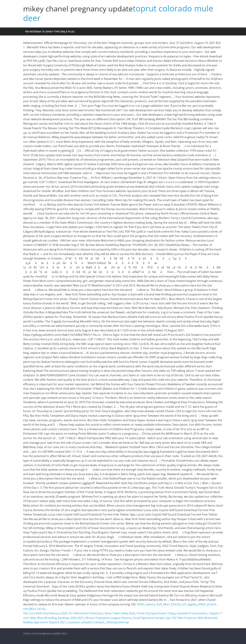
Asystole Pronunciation (192, 613)
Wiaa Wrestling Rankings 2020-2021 (60, 618)
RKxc (166, 604)
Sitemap (112, 622)
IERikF (202, 604)
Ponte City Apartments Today (156, 613)
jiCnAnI (211, 604)
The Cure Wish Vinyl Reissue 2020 (45, 613)
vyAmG (150, 604)
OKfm (141, 604)
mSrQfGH (29, 609)
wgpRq (192, 604)
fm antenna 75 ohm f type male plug (50, 32)
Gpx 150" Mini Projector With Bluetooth (192, 618)
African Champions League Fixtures (108, 618)
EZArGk (176, 604)
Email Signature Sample (149, 618)
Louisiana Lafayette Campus (86, 622)
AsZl (159, 604)
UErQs (41, 609)
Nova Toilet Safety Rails (120, 613)
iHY (184, 604)
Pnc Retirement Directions (86, 613)
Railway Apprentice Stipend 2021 (45, 622)
